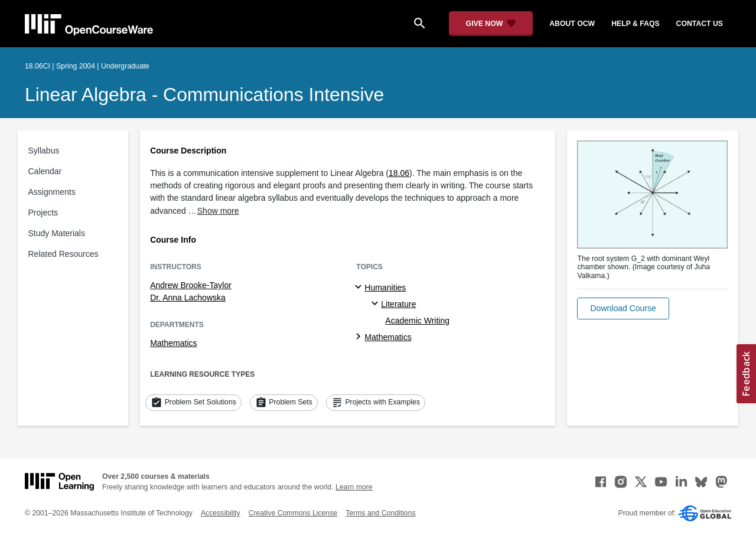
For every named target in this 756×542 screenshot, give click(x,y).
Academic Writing (417, 321)
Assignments (52, 192)
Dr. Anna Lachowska (188, 298)
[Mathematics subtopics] (360, 337)
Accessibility (221, 513)
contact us (700, 24)
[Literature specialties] (377, 304)
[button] (623, 308)
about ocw (572, 24)
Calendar (45, 171)
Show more (218, 211)
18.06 (399, 173)
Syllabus (44, 151)
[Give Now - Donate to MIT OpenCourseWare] (491, 24)
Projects (43, 213)
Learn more (354, 487)
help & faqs (635, 24)
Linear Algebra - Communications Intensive (204, 94)
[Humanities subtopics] (360, 288)
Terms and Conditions (380, 513)
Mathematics (173, 343)
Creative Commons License (293, 513)
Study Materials (57, 233)
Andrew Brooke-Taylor (191, 285)
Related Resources (63, 254)
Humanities (385, 288)
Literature (398, 304)
